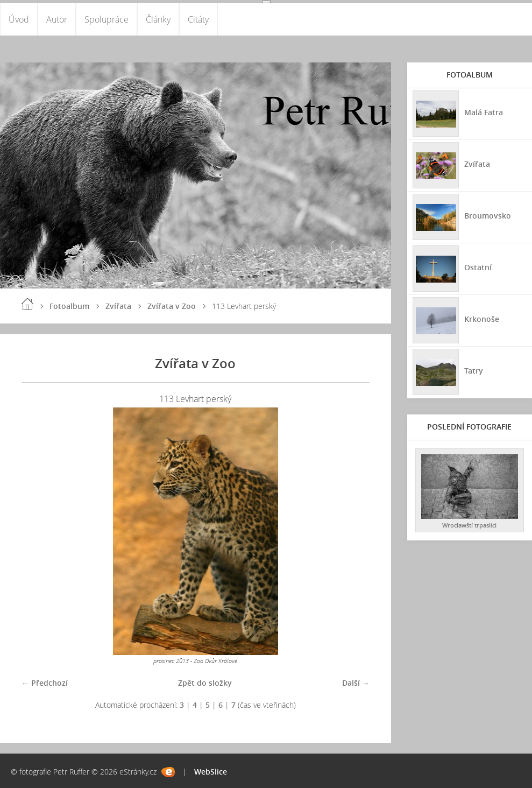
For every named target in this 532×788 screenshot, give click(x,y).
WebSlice (211, 772)
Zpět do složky (205, 683)
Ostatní (478, 267)
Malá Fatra (484, 112)
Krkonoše (482, 319)
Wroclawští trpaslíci (469, 525)
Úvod (19, 19)
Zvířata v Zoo (172, 306)
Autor (57, 19)
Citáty (198, 19)
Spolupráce (107, 19)
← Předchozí (45, 683)
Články (158, 19)
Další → (356, 683)
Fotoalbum (69, 306)
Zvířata (118, 306)
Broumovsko (488, 216)
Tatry (474, 371)
